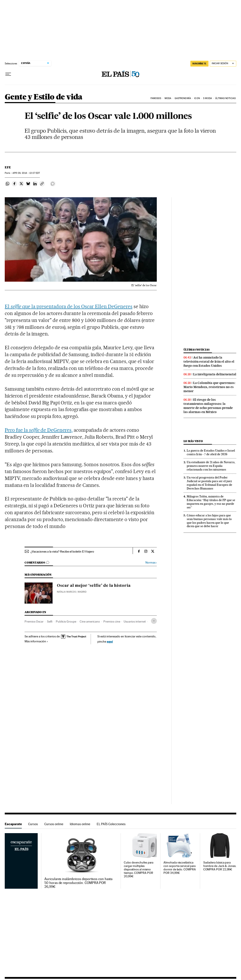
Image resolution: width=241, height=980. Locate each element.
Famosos (156, 98)
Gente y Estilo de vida (44, 97)
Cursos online (54, 824)
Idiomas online (80, 824)
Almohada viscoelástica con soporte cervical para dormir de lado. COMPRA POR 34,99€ (180, 868)
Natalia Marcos (66, 592)
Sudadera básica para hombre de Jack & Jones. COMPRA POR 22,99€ (220, 866)
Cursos (33, 824)
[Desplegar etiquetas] (154, 621)
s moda (208, 98)
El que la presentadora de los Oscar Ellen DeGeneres (69, 306)
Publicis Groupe (66, 621)
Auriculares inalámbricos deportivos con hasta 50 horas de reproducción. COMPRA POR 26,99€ (78, 883)
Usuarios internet (135, 621)
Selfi (50, 621)
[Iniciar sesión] (223, 64)
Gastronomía (183, 98)
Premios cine (112, 621)
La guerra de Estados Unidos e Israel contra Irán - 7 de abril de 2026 (211, 452)
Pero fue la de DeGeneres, (39, 430)
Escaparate (13, 824)
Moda (168, 98)
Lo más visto (193, 441)
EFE (8, 167)
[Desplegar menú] (8, 74)
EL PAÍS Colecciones (111, 824)
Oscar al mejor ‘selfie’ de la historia (94, 586)
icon (197, 98)
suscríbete (199, 64)
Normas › (151, 563)
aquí (110, 641)
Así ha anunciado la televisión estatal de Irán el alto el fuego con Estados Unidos (209, 362)
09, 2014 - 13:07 (26, 173)
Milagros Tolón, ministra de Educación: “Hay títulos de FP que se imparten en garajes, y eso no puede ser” (211, 502)
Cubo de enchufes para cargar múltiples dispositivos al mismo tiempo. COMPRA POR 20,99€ (139, 869)
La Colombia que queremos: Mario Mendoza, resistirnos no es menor (209, 387)
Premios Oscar (34, 621)
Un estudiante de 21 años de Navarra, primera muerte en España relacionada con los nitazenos (211, 466)
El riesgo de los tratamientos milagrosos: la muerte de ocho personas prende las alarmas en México (208, 406)
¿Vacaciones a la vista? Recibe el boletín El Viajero (62, 551)
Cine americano (90, 621)
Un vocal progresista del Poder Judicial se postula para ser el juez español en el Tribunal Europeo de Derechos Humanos (209, 483)
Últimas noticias (225, 98)
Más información (36, 641)
